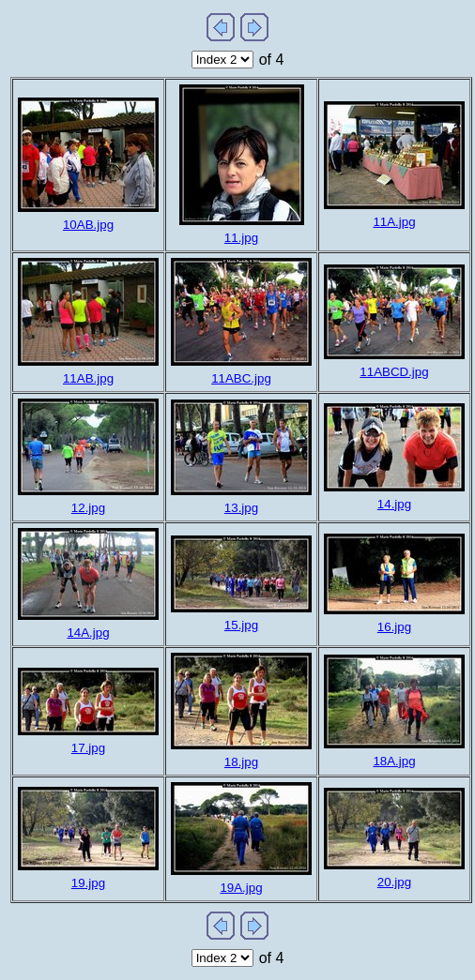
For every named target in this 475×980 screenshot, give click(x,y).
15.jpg (241, 625)
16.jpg (394, 627)
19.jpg (88, 883)
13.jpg (241, 508)
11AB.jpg (88, 378)
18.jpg (241, 762)
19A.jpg (241, 888)
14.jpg (394, 504)
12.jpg (88, 508)
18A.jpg (394, 761)
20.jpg (394, 882)
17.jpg (88, 748)
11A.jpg (394, 222)
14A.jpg (88, 633)
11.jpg (241, 238)
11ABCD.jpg (394, 372)
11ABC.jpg (241, 378)
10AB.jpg (88, 225)
